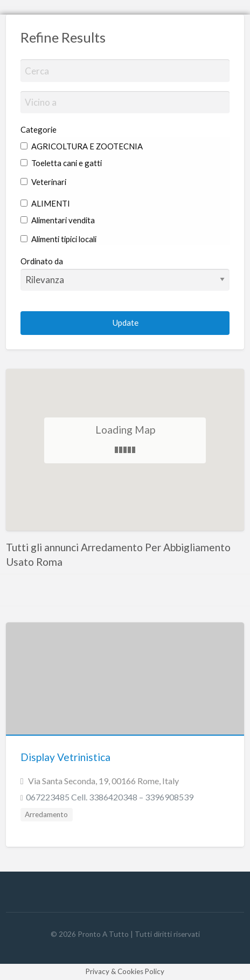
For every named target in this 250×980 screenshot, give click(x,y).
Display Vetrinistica (65, 757)
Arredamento (46, 814)
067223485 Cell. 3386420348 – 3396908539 (110, 797)
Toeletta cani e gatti (61, 163)
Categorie (39, 129)
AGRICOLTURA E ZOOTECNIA (82, 146)
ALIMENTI (45, 203)
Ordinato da (125, 273)
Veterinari (43, 182)
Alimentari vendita (58, 220)
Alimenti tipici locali (58, 239)
